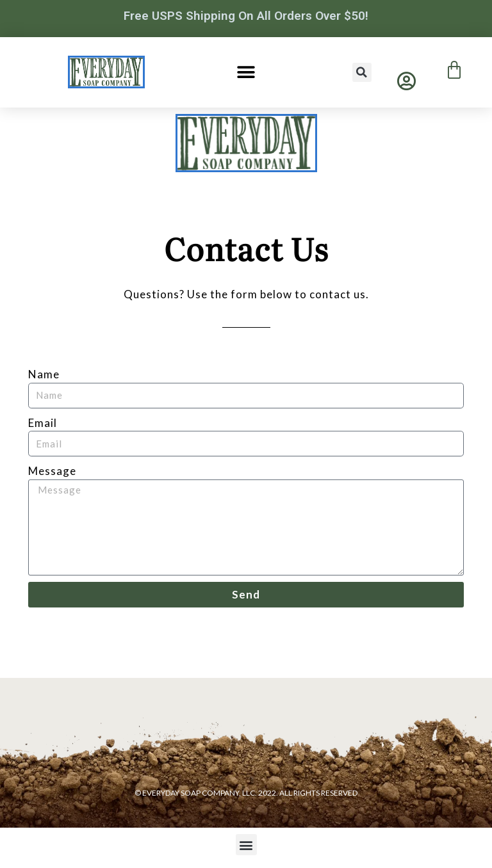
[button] (246, 72)
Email (43, 423)
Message (52, 471)
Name (44, 374)
